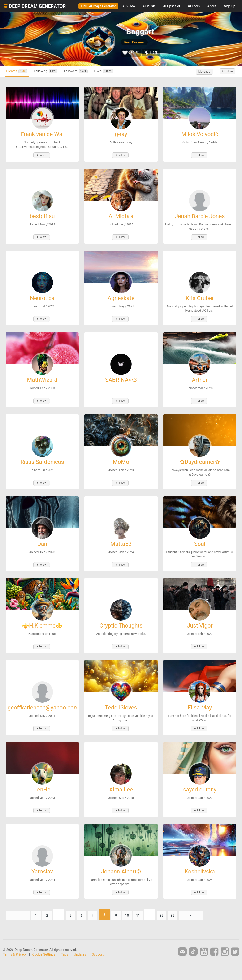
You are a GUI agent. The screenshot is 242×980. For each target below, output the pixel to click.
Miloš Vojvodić (200, 134)
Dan (42, 537)
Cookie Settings (44, 941)
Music (149, 6)
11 (148, 901)
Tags (65, 941)
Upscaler (172, 6)
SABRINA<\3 (121, 376)
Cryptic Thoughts (121, 617)
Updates (80, 941)
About (212, 6)
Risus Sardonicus (42, 456)
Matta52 (121, 537)
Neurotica (42, 295)
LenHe (42, 778)
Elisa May (200, 698)
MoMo (121, 456)
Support (98, 941)
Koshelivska (200, 859)
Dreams (20, 71)
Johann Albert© (121, 859)
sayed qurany (200, 778)
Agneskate (121, 295)
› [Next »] (204, 901)
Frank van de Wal (42, 134)
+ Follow (225, 72)
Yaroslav (42, 859)
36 (186, 901)
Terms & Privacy (15, 941)
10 (136, 901)
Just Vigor (200, 617)
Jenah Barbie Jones (200, 215)
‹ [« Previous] (18, 901)
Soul (200, 537)
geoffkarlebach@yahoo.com (43, 698)
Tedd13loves (121, 698)
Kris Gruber (200, 295)
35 (173, 901)
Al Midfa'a (121, 215)
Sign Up (230, 6)
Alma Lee (121, 778)
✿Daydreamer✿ (200, 456)
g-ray (121, 134)
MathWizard (42, 376)
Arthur (200, 376)
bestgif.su (42, 215)
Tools (194, 6)
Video (129, 6)
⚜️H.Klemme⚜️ (42, 617)
